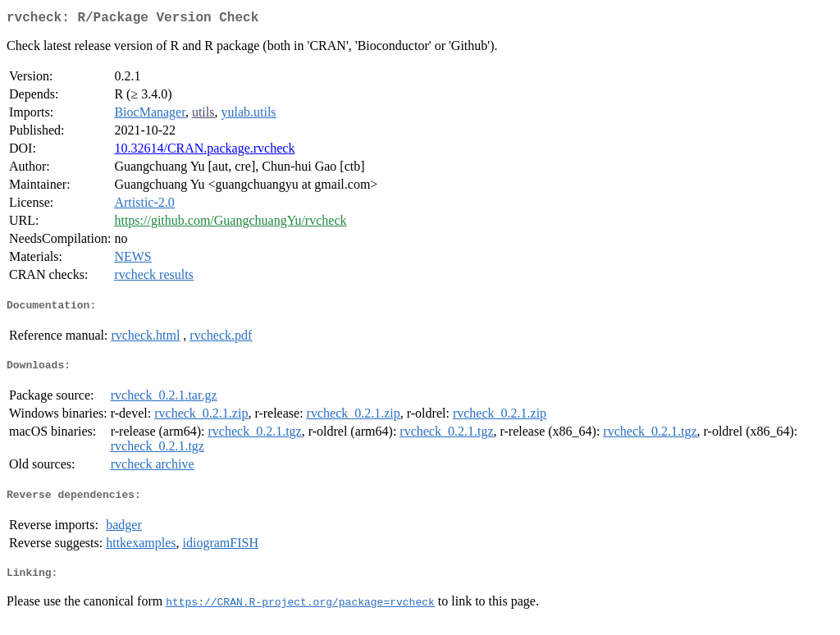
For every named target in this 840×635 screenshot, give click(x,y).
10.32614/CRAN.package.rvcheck (204, 151)
